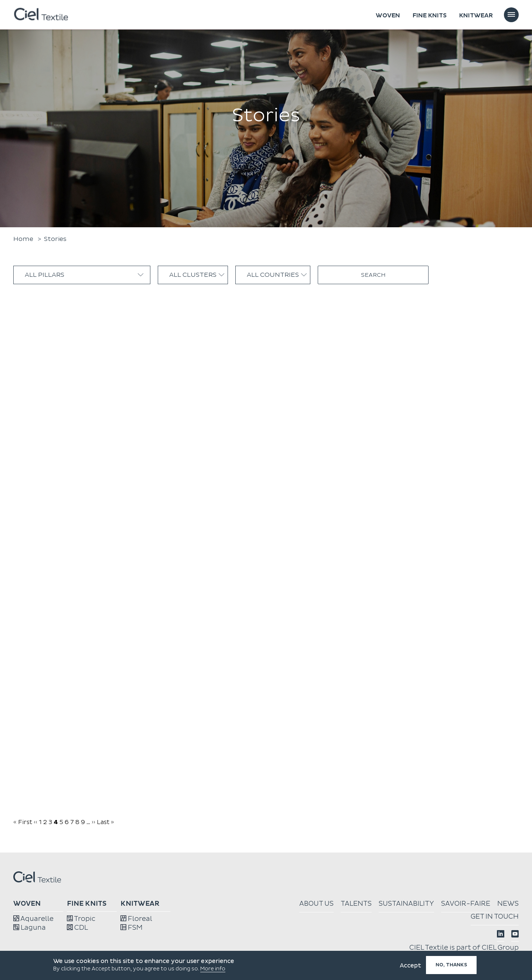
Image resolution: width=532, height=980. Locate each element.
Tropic (81, 919)
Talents (356, 904)
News (508, 904)
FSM (132, 928)
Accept (410, 966)
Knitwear (476, 16)
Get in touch (495, 917)
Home (23, 239)
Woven (388, 16)
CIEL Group (500, 948)
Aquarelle (33, 919)
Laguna (30, 928)
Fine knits (430, 16)
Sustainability (406, 904)
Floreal (136, 919)
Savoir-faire (466, 904)
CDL (77, 928)
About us (316, 904)
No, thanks (451, 965)
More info (213, 969)
